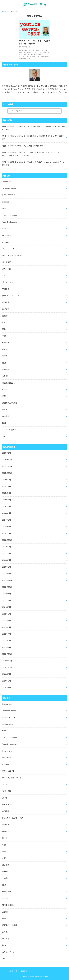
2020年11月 (7, 661)
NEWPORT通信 (9, 195)
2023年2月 (7, 567)
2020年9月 (7, 674)
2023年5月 (7, 547)
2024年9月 (7, 507)
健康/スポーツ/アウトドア (13, 296)
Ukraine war (7, 229)
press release (8, 202)
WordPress (7, 235)
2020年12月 (7, 654)
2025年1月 (7, 500)
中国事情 (6, 289)
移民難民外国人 (8, 383)
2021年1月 (7, 647)
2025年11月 (7, 466)
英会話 (5, 390)
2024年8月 (7, 513)
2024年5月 (7, 527)
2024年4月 (7, 533)
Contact (38, 971)
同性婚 (5, 316)
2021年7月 (7, 614)
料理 (4, 363)
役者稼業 (6, 343)
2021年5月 (7, 627)
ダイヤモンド (7, 282)
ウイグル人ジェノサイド (12, 255)
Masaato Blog (33, 977)
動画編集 (6, 302)
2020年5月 (7, 688)
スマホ (5, 276)
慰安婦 (5, 349)
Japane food (7, 182)
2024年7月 (7, 520)
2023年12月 (7, 540)
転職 (4, 396)
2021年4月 (7, 634)
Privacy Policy (46, 971)
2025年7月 (7, 486)
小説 (4, 336)
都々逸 (5, 410)
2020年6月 (7, 681)
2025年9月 (7, 480)
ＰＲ (4, 436)
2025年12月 (7, 460)
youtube (6, 242)
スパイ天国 (7, 269)
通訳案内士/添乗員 (10, 403)
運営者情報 (24, 971)
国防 (4, 329)
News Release (56, 971)
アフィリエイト (8, 249)
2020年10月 (7, 667)
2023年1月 (7, 574)
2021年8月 (7, 607)
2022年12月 (7, 580)
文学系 (5, 356)
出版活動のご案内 (14, 971)
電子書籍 (6, 416)
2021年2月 (7, 641)
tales (4, 209)
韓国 (4, 423)
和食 (4, 323)
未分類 (5, 376)
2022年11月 (7, 587)
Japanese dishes (9, 188)
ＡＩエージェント (9, 430)
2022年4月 (7, 594)
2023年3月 (7, 560)
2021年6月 (7, 621)
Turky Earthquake (10, 222)
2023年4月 (7, 553)
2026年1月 (7, 453)
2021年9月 (7, 600)
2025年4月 (7, 493)
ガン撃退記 (7, 262)
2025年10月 (7, 473)
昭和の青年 (7, 369)
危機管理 (6, 309)
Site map (31, 971)
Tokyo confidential (10, 215)
